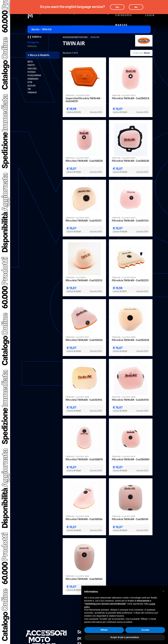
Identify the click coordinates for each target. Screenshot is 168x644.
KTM (30, 82)
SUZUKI (31, 86)
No (136, 7)
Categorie (123, 13)
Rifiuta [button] (104, 630)
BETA (30, 62)
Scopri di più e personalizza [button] (125, 637)
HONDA (32, 72)
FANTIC (31, 65)
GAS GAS (32, 68)
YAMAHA (32, 92)
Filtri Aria (32, 46)
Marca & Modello (40, 55)
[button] (163, 591)
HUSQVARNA (34, 75)
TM (29, 89)
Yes (117, 7)
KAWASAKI (33, 79)
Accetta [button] (145, 630)
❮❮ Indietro (34, 37)
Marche (121, 23)
